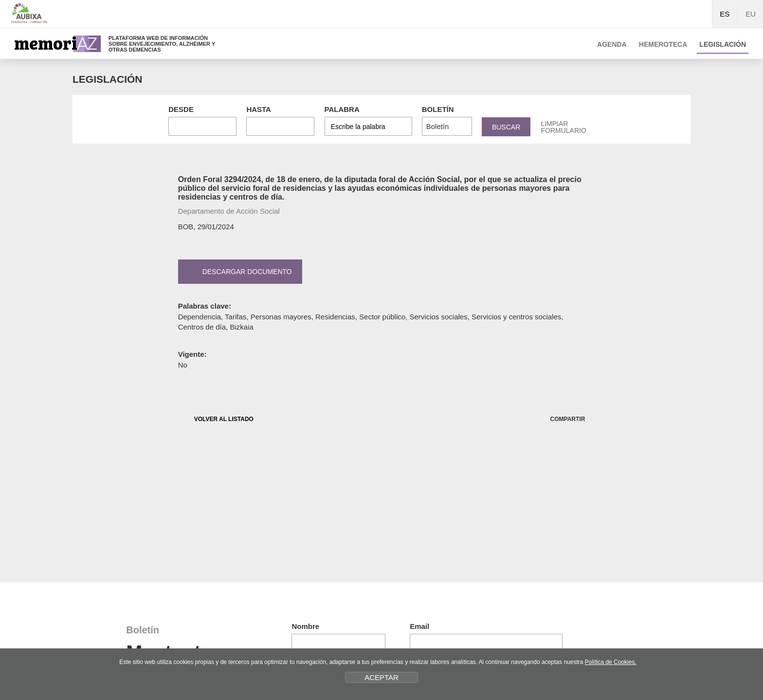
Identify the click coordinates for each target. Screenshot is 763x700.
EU (751, 14)
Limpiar (563, 127)
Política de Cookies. (611, 662)
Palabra (342, 109)
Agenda (612, 44)
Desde (181, 109)
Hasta (259, 109)
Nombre (305, 626)
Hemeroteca (663, 44)
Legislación (723, 44)
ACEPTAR (381, 677)
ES (725, 14)
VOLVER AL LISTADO (216, 419)
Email (419, 626)
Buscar (506, 127)
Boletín (438, 109)
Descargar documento (238, 272)
